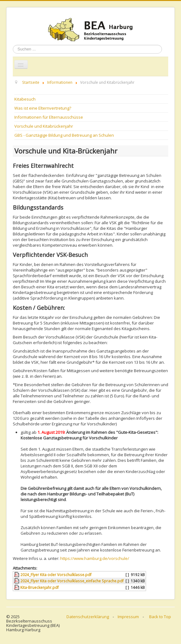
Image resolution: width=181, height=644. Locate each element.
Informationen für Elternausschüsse (49, 117)
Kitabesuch (25, 99)
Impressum (128, 617)
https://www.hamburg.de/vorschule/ (95, 558)
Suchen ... (13, 45)
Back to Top (160, 617)
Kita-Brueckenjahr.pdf (39, 587)
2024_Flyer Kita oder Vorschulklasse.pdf (56, 575)
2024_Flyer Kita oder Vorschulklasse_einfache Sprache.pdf (72, 581)
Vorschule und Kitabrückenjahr (44, 126)
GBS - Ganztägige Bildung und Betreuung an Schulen (64, 135)
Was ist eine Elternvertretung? (43, 108)
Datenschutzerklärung (88, 617)
